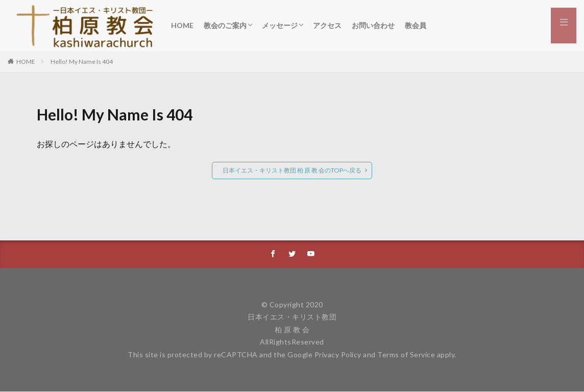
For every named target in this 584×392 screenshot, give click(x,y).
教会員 (416, 25)
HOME (182, 25)
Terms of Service (406, 355)
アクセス (327, 25)
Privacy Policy (338, 355)
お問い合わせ (373, 25)
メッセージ (280, 25)
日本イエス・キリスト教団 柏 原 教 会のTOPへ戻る (292, 170)
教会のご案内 (225, 25)
